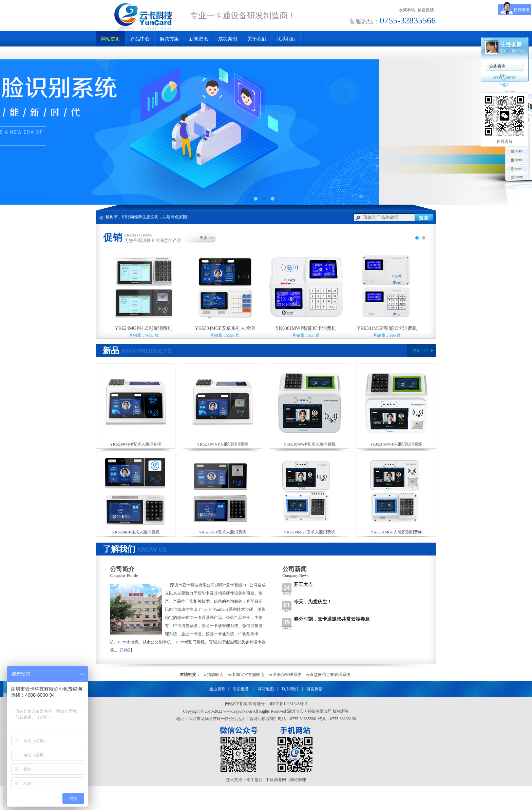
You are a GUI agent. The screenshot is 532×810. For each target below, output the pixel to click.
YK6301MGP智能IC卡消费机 (387, 328)
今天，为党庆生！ (313, 602)
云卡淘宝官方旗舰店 (246, 675)
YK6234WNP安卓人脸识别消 (136, 444)
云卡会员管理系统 (285, 675)
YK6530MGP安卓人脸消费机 (309, 532)
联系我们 (286, 39)
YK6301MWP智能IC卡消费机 (306, 328)
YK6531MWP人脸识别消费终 (396, 444)
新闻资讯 (198, 39)
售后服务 (241, 689)
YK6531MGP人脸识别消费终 (396, 532)
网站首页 (111, 39)
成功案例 (228, 39)
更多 (204, 238)
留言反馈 (426, 10)
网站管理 (298, 780)
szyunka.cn (243, 711)
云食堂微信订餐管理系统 (328, 675)
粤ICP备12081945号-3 (288, 704)
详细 (126, 650)
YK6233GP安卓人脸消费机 (223, 532)
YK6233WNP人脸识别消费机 (223, 444)
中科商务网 (276, 780)
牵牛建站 (254, 780)
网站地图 (266, 689)
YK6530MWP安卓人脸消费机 (309, 444)
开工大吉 (303, 585)
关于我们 (257, 39)
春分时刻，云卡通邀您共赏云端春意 (332, 619)
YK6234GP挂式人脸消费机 (136, 532)
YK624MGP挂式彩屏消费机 (144, 328)
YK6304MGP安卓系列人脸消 (225, 328)
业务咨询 (497, 66)
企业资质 (217, 689)
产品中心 (140, 39)
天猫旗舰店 (213, 675)
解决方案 (169, 39)
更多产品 (420, 351)
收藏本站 (407, 10)
